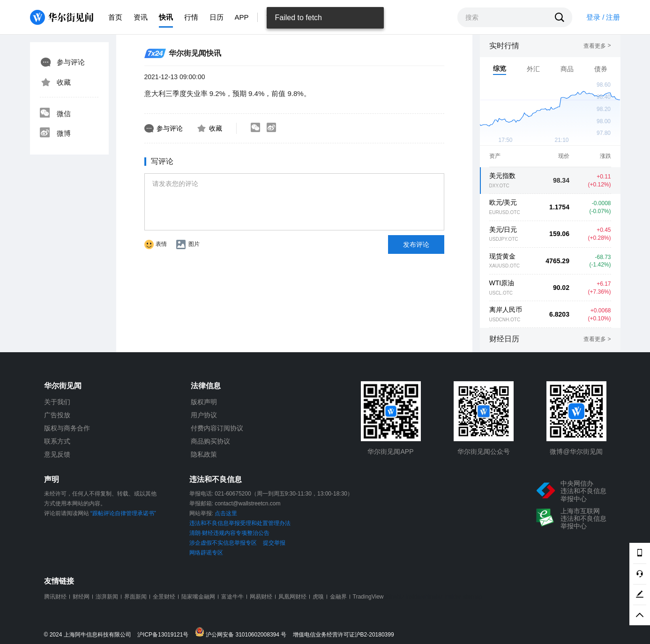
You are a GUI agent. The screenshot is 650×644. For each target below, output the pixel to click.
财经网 (81, 597)
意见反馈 (57, 454)
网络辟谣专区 (206, 553)
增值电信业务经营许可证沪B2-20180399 (344, 635)
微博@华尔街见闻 (576, 452)
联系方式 (57, 441)
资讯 (141, 17)
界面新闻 (135, 597)
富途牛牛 (232, 597)
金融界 (338, 597)
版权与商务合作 (67, 428)
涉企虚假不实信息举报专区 (223, 543)
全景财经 (164, 597)
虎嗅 (318, 597)
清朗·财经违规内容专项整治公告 (229, 533)
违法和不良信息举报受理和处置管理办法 (240, 523)
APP (242, 17)
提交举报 (274, 543)
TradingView (368, 597)
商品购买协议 (210, 441)
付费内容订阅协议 (217, 428)
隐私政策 (204, 454)
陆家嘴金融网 (198, 597)
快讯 (166, 17)
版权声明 (204, 402)
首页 (115, 17)
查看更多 (597, 46)
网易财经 (261, 597)
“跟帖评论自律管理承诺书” (123, 513)
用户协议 (204, 415)
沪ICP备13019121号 (165, 635)
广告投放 (57, 415)
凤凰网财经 (292, 597)
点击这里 (226, 513)
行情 (191, 17)
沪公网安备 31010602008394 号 (243, 633)
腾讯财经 (55, 597)
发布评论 (416, 244)
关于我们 (57, 402)
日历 (217, 17)
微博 (55, 133)
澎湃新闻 (107, 597)
